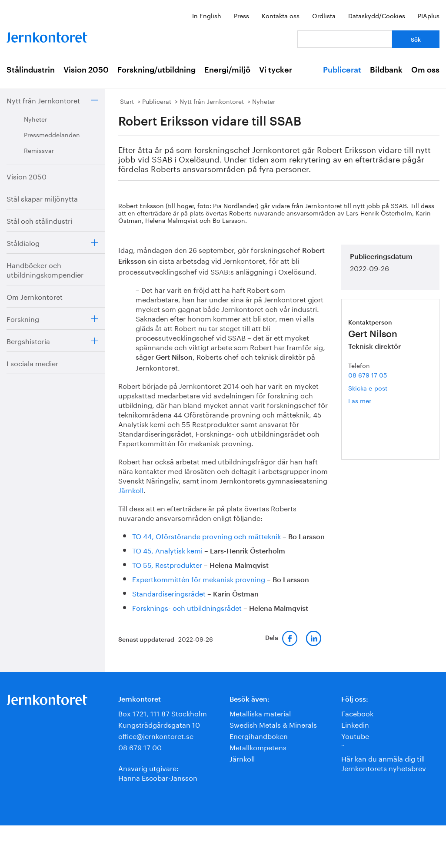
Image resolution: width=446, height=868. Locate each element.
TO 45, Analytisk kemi (167, 550)
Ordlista (324, 15)
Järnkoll (131, 489)
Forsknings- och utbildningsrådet (187, 607)
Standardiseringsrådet (169, 593)
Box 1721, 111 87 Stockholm (163, 713)
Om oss (425, 70)
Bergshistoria (28, 340)
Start (127, 101)
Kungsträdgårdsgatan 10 (159, 724)
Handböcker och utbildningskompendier (45, 269)
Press (241, 15)
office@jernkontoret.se (156, 735)
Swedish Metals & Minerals (273, 724)
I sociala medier (32, 363)
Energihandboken (259, 735)
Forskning (23, 318)
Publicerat (342, 70)
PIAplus (429, 15)
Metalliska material (260, 713)
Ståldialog (23, 242)
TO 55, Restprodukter (167, 564)
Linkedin (355, 724)
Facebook (357, 713)
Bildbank (386, 70)
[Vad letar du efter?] (345, 39)
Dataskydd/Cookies (377, 15)
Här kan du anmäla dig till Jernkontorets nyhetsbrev (384, 763)
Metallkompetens (258, 747)
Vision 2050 (86, 70)
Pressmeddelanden (52, 134)
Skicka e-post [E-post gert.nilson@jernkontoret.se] (368, 388)
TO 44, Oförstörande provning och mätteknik (206, 535)
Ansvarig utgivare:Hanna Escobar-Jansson (158, 772)
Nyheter (35, 119)
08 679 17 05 (368, 374)
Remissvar (39, 150)
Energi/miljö (227, 70)
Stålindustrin (31, 70)
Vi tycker (276, 70)
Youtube (355, 735)
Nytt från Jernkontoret (43, 100)
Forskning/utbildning (156, 70)
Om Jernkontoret (35, 296)
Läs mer (369, 400)
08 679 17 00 (140, 747)
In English (207, 15)
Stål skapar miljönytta (42, 198)
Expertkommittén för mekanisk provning (199, 578)
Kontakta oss (281, 15)
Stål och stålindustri (39, 220)
